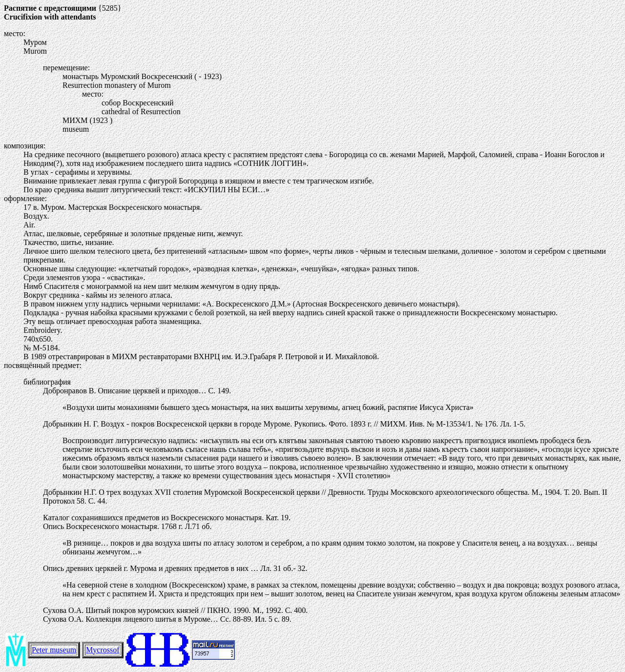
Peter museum (54, 650)
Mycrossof (103, 650)
